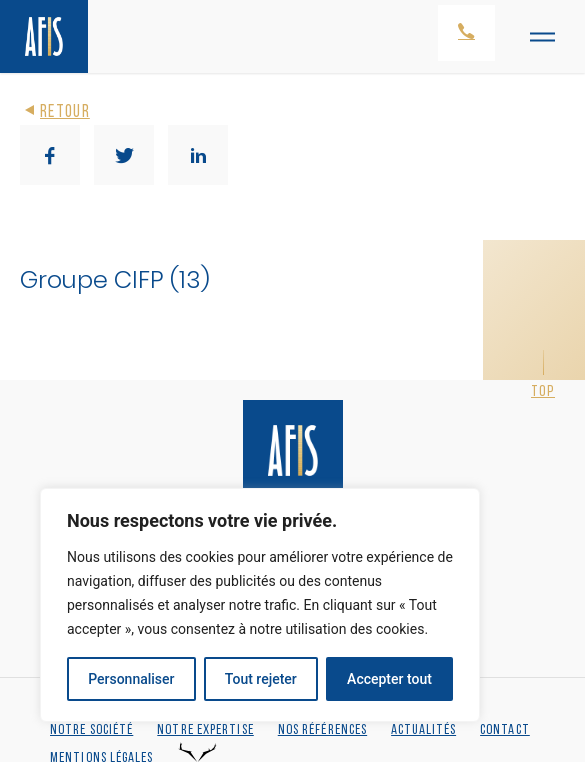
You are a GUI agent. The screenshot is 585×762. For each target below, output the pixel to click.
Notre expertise (205, 730)
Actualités (423, 730)
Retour (55, 112)
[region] (260, 605)
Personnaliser (131, 679)
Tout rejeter (261, 679)
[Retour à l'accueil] (44, 36)
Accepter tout (389, 679)
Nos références (322, 730)
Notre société (91, 730)
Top (543, 392)
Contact (505, 730)
